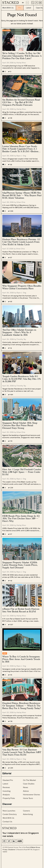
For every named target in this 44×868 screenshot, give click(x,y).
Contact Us (7, 821)
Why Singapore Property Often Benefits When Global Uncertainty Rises (22, 287)
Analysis (6, 794)
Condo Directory (10, 814)
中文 (27, 3)
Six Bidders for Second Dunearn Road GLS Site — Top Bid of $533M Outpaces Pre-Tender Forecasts (21, 102)
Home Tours (28, 798)
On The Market (29, 780)
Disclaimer (12, 849)
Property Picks (9, 798)
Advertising (28, 814)
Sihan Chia (21, 202)
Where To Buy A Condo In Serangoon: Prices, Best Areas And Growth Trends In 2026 (21, 659)
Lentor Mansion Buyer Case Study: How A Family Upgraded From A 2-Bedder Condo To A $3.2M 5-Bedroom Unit (21, 149)
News (26, 787)
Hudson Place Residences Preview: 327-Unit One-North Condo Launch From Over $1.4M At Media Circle (21, 242)
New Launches (9, 811)
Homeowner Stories (32, 794)
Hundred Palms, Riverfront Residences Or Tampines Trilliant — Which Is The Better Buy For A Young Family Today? (22, 706)
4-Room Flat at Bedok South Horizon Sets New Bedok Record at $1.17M (21, 610)
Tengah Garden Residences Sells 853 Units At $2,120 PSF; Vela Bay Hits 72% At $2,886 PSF (22, 379)
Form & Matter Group (33, 847)
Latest (5, 784)
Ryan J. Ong (21, 156)
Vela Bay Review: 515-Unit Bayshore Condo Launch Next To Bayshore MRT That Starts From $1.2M (22, 752)
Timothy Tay (21, 339)
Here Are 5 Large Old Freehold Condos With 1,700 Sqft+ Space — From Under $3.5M (22, 472)
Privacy (5, 849)
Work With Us (8, 818)
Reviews (6, 787)
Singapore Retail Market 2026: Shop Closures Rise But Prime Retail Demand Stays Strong (20, 426)
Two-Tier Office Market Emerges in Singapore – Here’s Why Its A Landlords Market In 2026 (19, 332)
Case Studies (29, 784)
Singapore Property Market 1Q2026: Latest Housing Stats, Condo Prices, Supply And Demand (20, 565)
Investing (7, 791)
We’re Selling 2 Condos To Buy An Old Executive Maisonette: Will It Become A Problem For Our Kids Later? (22, 56)
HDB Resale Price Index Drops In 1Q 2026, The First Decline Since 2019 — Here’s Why (21, 519)
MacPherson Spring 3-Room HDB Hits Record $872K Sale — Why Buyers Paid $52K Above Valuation (22, 195)
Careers (26, 811)
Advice (26, 791)
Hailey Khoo (21, 63)
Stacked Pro (8, 780)
